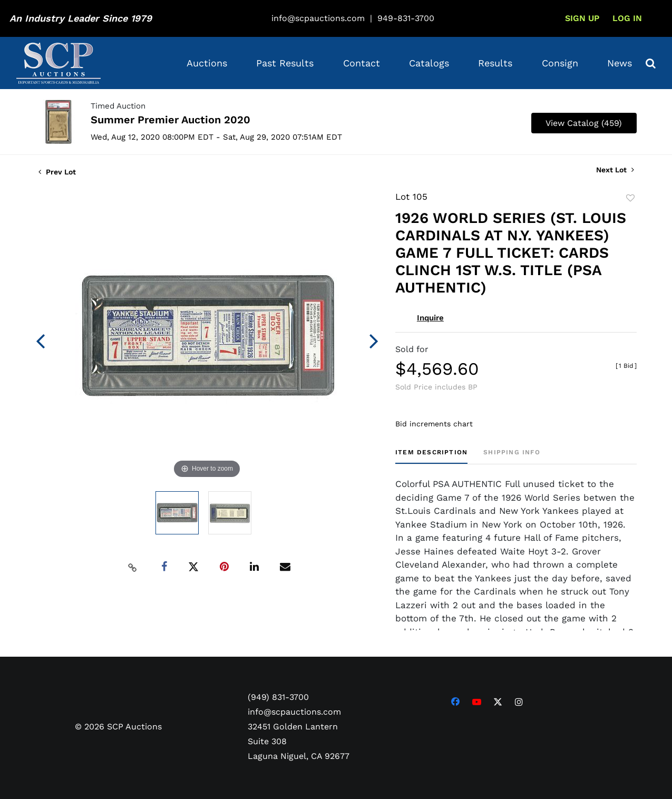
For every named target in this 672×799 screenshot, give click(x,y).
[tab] (431, 456)
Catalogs (429, 63)
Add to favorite (630, 198)
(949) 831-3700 (278, 697)
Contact (362, 63)
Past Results (285, 63)
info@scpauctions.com (318, 18)
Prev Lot (57, 172)
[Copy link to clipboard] (132, 567)
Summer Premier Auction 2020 (171, 120)
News (620, 63)
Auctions (207, 63)
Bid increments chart (434, 424)
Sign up (582, 18)
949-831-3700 (406, 18)
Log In (627, 18)
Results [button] (495, 63)
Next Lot (615, 170)
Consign (560, 63)
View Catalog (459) (584, 123)
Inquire (430, 318)
